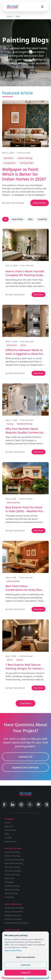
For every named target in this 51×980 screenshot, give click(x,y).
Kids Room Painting (14, 863)
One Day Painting (13, 871)
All (5, 219)
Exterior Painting (12, 856)
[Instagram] (21, 805)
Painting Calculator (13, 919)
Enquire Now (11, 841)
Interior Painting (12, 852)
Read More (39, 295)
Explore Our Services (26, 767)
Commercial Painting (14, 860)
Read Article (40, 203)
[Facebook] (4, 805)
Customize (25, 965)
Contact (8, 838)
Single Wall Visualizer (14, 908)
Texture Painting (12, 875)
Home (10, 16)
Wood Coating (11, 893)
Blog (18, 16)
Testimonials (10, 830)
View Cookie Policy (13, 950)
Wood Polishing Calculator (17, 923)
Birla (30, 219)
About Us (9, 826)
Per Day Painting (12, 867)
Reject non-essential (25, 957)
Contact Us (25, 757)
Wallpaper (9, 882)
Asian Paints (17, 219)
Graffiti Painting (12, 886)
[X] (47, 805)
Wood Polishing (12, 890)
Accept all (25, 973)
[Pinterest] (38, 805)
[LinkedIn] (13, 805)
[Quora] (30, 805)
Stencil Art (9, 878)
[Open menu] (42, 7)
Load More (25, 703)
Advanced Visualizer (14, 912)
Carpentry (42, 219)
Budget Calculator (13, 915)
